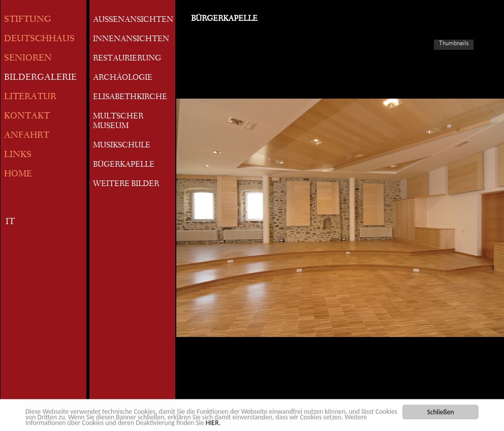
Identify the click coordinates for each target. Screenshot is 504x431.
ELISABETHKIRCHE (130, 98)
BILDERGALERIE (40, 78)
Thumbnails (454, 43)
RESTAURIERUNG (127, 59)
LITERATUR (30, 97)
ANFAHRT (27, 136)
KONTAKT (27, 117)
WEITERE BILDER (126, 184)
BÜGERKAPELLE (124, 165)
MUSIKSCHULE (122, 146)
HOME (18, 175)
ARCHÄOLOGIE (123, 78)
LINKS (18, 155)
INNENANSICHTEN (131, 40)
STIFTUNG (28, 20)
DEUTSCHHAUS (39, 39)
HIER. (213, 424)
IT (10, 222)
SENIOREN (28, 59)
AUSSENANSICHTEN (133, 20)
